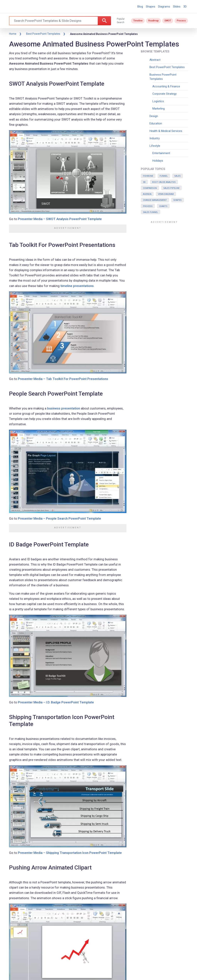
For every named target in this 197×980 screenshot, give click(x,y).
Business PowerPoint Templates (163, 77)
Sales (177, 176)
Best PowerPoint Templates (43, 34)
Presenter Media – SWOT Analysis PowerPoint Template (60, 219)
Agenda (147, 194)
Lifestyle (155, 146)
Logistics (158, 101)
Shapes (151, 7)
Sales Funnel (150, 212)
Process (181, 21)
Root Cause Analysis (164, 182)
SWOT (168, 21)
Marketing (159, 109)
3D (185, 7)
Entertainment (161, 153)
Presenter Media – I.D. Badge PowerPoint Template (56, 702)
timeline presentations (77, 286)
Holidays (158, 161)
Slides (177, 7)
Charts (163, 206)
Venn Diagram (166, 194)
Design (154, 116)
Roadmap (154, 21)
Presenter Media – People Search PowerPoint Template (59, 518)
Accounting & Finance (166, 86)
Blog (140, 7)
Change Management (155, 200)
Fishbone (148, 176)
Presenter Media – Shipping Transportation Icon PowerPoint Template (70, 853)
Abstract (155, 60)
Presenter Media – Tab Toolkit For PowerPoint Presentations (63, 379)
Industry (155, 138)
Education (156, 123)
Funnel (164, 176)
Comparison (150, 188)
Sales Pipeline (171, 188)
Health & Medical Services (166, 131)
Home (13, 34)
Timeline (138, 21)
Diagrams (164, 7)
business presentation (64, 408)
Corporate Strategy (164, 94)
